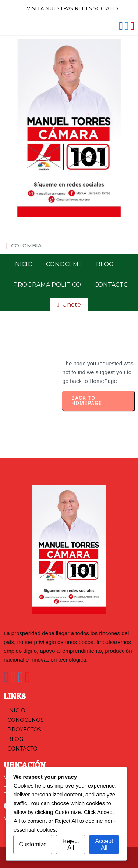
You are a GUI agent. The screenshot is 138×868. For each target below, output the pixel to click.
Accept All (104, 844)
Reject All (70, 844)
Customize (33, 844)
